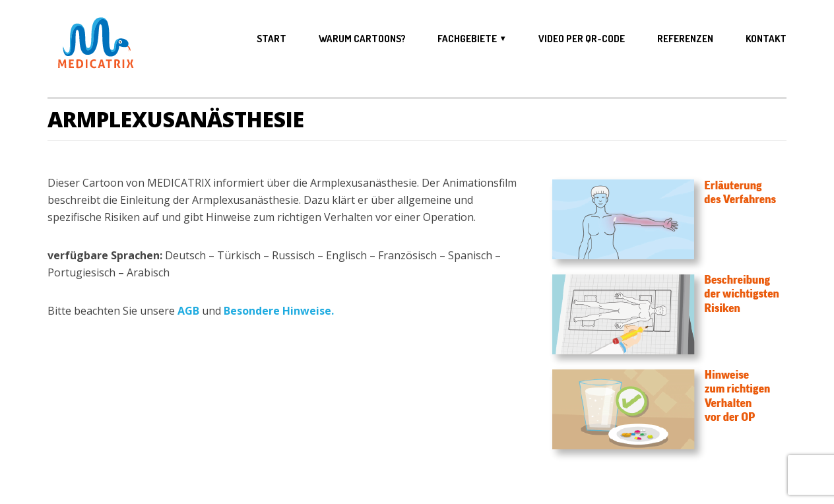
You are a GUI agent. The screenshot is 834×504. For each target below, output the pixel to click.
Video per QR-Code (582, 39)
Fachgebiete (467, 39)
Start (272, 39)
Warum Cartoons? (362, 39)
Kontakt (766, 39)
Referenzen (685, 39)
